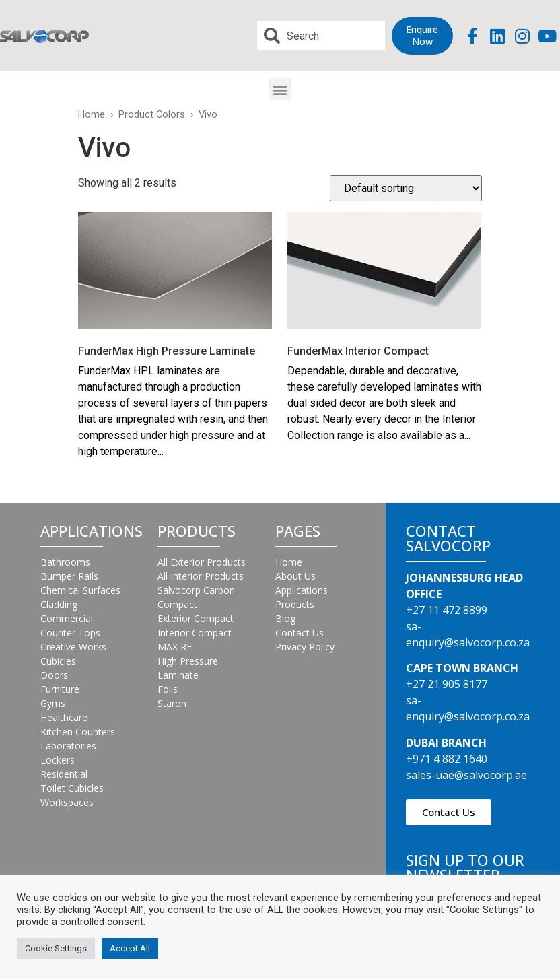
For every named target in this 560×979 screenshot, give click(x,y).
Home (92, 114)
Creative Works (73, 647)
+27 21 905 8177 (447, 684)
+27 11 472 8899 (447, 610)
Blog (285, 618)
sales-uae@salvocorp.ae (466, 775)
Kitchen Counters (78, 732)
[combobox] (321, 36)
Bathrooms (65, 562)
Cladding (59, 604)
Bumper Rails (69, 576)
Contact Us (300, 633)
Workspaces (67, 802)
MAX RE (175, 647)
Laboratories (68, 746)
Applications (302, 590)
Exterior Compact (196, 618)
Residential (64, 774)
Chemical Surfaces (80, 590)
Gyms (53, 703)
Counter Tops (70, 633)
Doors (54, 675)
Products (295, 604)
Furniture (60, 689)
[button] (280, 89)
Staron (172, 703)
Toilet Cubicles (72, 788)
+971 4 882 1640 (447, 759)
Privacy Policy (305, 647)
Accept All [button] (130, 948)
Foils (168, 689)
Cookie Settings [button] (56, 948)
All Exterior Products (202, 562)
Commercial (67, 618)
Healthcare (64, 717)
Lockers (58, 760)
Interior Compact (195, 633)
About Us (295, 576)
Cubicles (58, 661)
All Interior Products (201, 576)
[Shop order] (406, 188)
